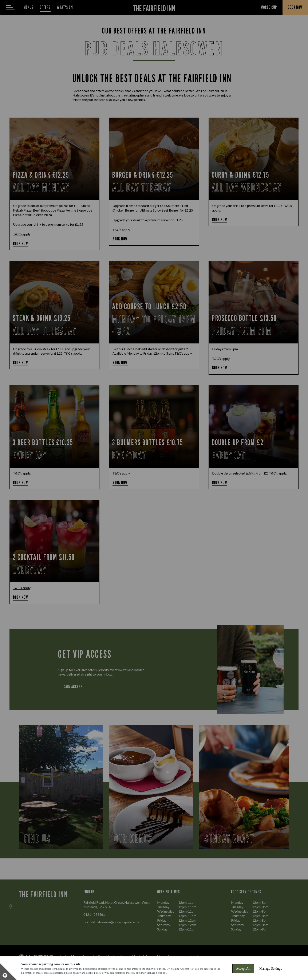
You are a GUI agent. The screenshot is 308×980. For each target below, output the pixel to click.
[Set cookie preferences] (8, 972)
